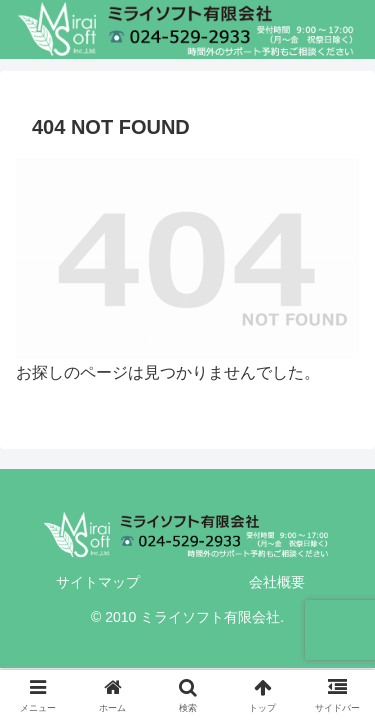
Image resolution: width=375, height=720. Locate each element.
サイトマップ (98, 582)
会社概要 (277, 582)
